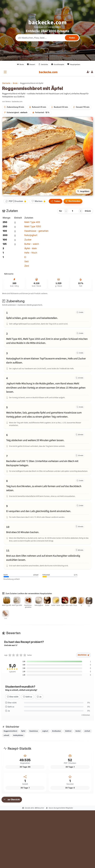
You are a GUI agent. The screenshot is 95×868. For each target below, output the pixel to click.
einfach (87, 731)
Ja (39, 699)
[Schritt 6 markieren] (48, 440)
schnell (6, 735)
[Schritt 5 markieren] (48, 416)
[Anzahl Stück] (73, 211)
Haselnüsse (34, 731)
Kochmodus (73, 201)
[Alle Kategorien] (6, 72)
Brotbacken (57, 731)
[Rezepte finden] (72, 38)
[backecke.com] (48, 72)
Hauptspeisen (74, 64)
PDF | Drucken (16, 201)
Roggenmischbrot (10, 731)
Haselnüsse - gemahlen (36, 231)
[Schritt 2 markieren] (48, 338)
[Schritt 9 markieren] (48, 511)
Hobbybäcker (18, 735)
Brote (20, 64)
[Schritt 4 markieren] (48, 387)
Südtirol (68, 731)
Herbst (78, 731)
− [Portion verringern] (66, 211)
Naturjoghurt (31, 235)
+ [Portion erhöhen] (81, 211)
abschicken (83, 658)
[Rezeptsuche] (47, 38)
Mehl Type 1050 (33, 226)
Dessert (31, 64)
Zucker (28, 240)
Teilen (56, 201)
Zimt (27, 266)
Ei (25, 257)
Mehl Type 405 (32, 222)
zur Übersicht (12, 800)
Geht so (28, 699)
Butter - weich (32, 244)
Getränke (43, 64)
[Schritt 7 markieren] (48, 463)
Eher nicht (13, 699)
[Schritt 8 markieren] (48, 488)
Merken (39, 201)
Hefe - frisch (31, 253)
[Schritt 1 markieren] (48, 318)
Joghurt (45, 731)
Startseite (6, 83)
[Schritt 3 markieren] (48, 360)
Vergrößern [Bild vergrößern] (83, 191)
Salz (27, 261)
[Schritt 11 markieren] (48, 558)
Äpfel (23, 731)
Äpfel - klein (31, 248)
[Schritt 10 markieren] (48, 533)
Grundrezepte (58, 64)
